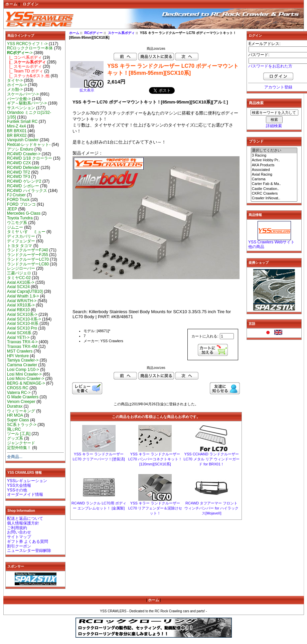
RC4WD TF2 (19, 172)
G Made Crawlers (23, 397)
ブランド (256, 141)
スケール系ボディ (121, 33)
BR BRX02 (17, 136)
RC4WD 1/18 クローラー (30, 158)
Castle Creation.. (274, 189)
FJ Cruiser (16, 195)
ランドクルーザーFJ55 (28, 255)
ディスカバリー (21, 236)
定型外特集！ (19, 448)
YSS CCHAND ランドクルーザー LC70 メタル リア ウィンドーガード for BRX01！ (211, 459)
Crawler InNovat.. (274, 198)
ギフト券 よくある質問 (28, 542)
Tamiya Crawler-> (23, 360)
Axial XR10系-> (21, 305)
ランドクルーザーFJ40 (28, 250)
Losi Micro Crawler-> (26, 379)
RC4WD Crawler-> (24, 154)
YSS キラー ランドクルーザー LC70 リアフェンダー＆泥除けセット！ (155, 508)
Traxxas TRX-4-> (22, 342)
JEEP (12, 209)
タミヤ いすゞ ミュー (26, 232)
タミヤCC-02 (19, 278)
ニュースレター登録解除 (29, 551)
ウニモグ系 (17, 223)
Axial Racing (274, 175)
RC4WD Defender (23, 168)
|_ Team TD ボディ (25, 71)
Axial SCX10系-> (22, 314)
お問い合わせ (19, 532)
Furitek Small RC (22, 122)
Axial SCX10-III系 (23, 324)
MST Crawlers (20, 351)
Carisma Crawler (22, 365)
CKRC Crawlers (274, 194)
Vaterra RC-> (19, 393)
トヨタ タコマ (20, 246)
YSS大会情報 (19, 485)
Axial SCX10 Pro (22, 328)
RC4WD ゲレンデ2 (24, 181)
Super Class (18, 420)
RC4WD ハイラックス (27, 191)
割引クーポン (19, 546)
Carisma (274, 179)
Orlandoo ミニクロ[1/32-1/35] (29, 115)
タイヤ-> (15, 80)
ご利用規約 (17, 528)
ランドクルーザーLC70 (28, 259)
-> (20, 53)
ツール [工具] (19, 434)
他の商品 (256, 247)
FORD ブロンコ (21, 204)
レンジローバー (21, 268)
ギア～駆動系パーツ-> (27, 103)
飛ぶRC (14, 429)
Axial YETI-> (18, 338)
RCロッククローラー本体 (30, 48)
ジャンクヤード (21, 443)
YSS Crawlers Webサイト (271, 242)
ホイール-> (17, 85)
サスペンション (21, 108)
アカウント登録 (278, 87)
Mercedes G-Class (24, 213)
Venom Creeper (21, 402)
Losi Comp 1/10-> (23, 370)
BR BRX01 (17, 131)
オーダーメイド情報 (25, 494)
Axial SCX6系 (19, 333)
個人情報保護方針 (23, 523)
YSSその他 (17, 490)
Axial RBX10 (18, 310)
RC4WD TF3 (19, 177)
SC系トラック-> (22, 425)
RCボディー (93, 33)
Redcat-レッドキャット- (29, 145)
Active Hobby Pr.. (274, 160)
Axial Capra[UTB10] (25, 291)
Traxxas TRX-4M (22, 347)
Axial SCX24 (18, 287)
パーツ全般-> (19, 99)
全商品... (15, 457)
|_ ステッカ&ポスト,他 (28, 76)
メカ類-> (15, 89)
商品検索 (256, 103)
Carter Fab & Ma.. (274, 184)
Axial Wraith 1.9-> (23, 296)
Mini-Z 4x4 (16, 126)
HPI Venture (18, 356)
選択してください (274, 151)
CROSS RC (18, 388)
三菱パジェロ (19, 273)
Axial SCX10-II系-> (24, 319)
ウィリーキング (21, 411)
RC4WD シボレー (23, 186)
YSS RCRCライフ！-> (27, 44)
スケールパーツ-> (23, 94)
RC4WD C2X (19, 163)
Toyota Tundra (20, 218)
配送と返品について (25, 518)
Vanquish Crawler (23, 140)
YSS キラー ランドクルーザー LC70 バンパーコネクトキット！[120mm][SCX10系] (155, 459)
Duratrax (15, 406)
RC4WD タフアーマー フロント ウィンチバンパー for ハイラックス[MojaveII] (211, 508)
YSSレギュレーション (27, 481)
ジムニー (15, 227)
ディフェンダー (21, 241)
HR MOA (15, 415)
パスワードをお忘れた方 (270, 66)
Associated (274, 170)
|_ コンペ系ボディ (24, 57)
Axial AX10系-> (21, 282)
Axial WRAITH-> (22, 301)
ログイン (31, 4)
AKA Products (274, 165)
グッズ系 (15, 438)
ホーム (11, 4)
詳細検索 (274, 126)
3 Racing (274, 156)
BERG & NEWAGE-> (26, 383)
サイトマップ (19, 537)
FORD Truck (18, 200)
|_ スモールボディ (24, 66)
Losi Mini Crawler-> (24, 374)
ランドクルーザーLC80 (28, 264)
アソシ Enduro (20, 149)
